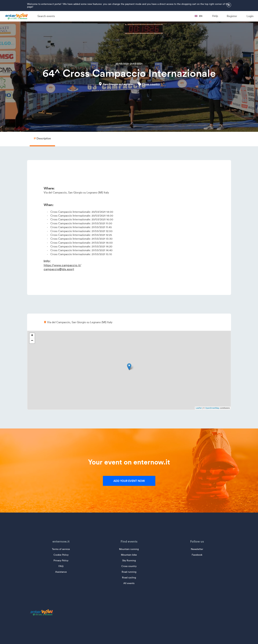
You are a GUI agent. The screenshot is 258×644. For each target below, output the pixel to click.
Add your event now (129, 481)
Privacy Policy (61, 561)
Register (232, 16)
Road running (129, 572)
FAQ (61, 566)
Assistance (61, 572)
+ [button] (32, 336)
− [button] (32, 341)
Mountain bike (129, 555)
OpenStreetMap (212, 408)
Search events (46, 16)
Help (215, 16)
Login (250, 16)
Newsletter (197, 549)
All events (129, 583)
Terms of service (61, 549)
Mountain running (129, 549)
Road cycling (129, 578)
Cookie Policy (61, 555)
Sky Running (129, 561)
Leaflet (199, 408)
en (199, 16)
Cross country (151, 84)
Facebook (197, 555)
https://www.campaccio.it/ (62, 265)
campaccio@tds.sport (59, 269)
